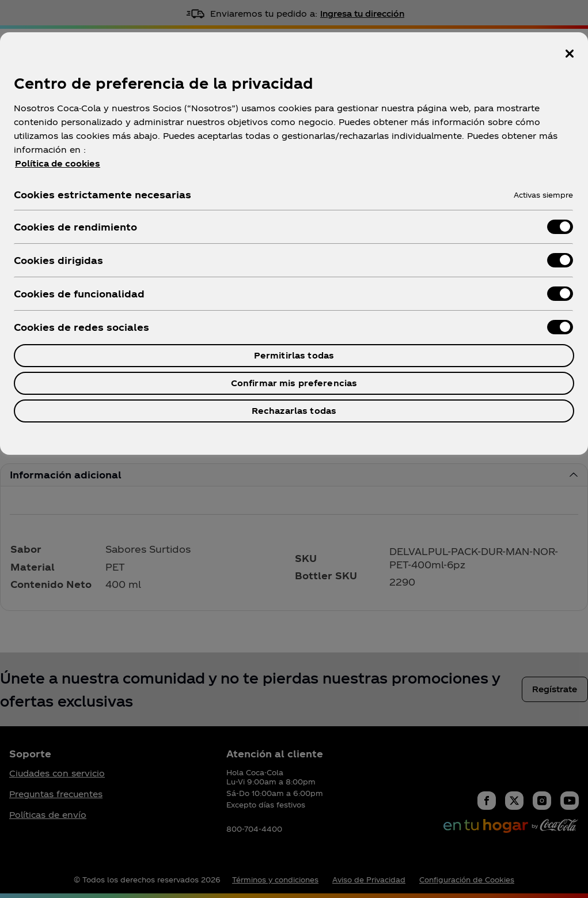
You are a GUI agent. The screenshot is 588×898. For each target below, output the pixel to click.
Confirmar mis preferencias (294, 383)
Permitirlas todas (294, 355)
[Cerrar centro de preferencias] (570, 54)
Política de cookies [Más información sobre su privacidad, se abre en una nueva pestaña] (58, 163)
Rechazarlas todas (294, 411)
